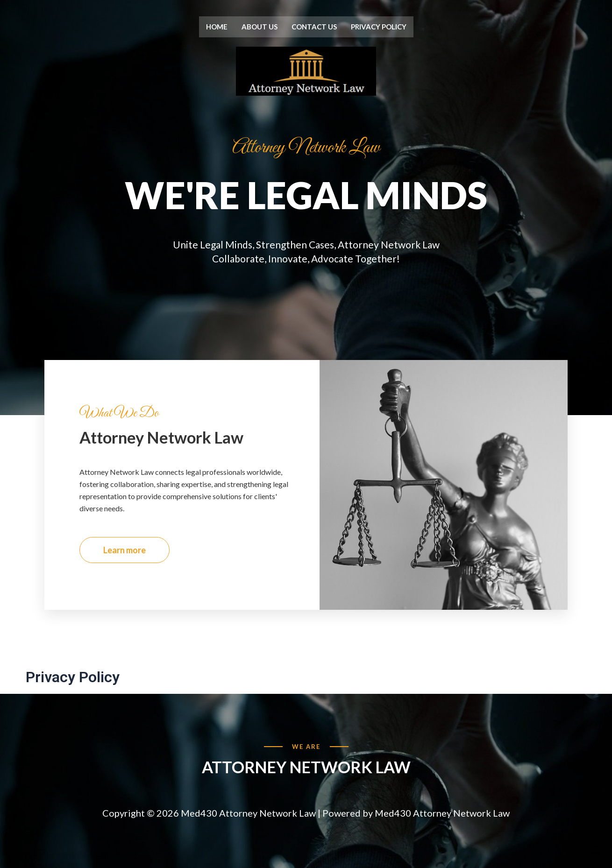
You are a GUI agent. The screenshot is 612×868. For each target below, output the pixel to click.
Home (217, 27)
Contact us (314, 27)
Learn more (125, 557)
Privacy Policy (379, 27)
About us (260, 27)
